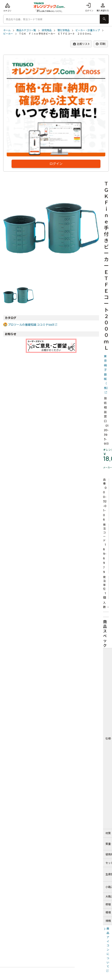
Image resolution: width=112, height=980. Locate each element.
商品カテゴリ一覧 (26, 30)
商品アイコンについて (108, 948)
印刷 (101, 44)
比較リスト (81, 44)
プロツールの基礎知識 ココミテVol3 (31, 325)
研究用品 (47, 30)
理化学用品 (64, 30)
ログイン (89, 7)
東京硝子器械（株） (106, 372)
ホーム (7, 30)
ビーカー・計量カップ (88, 30)
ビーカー (8, 34)
